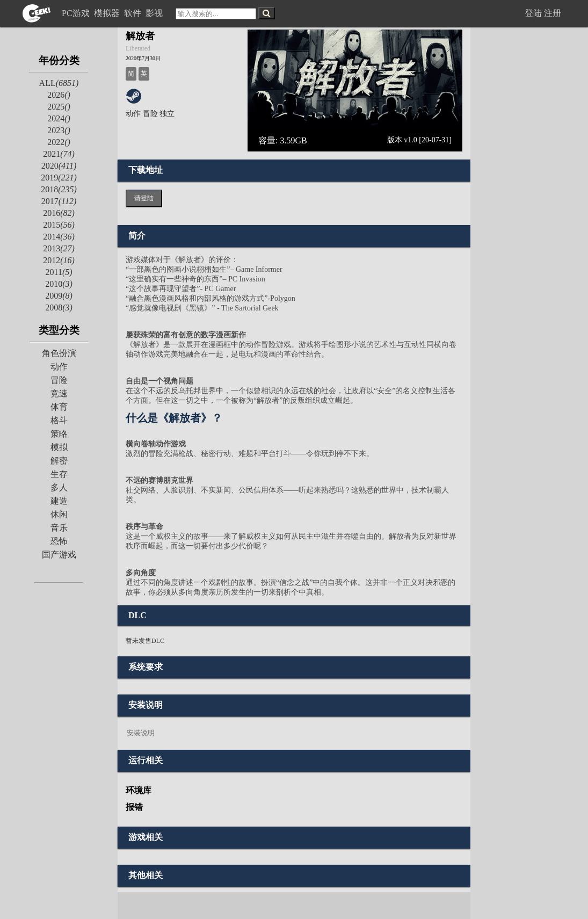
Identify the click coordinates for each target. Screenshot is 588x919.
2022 (59, 142)
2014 (59, 237)
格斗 (59, 420)
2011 (59, 272)
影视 (155, 13)
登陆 (533, 13)
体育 (59, 407)
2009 (59, 296)
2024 (59, 118)
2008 (59, 307)
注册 (553, 13)
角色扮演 (59, 353)
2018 (59, 189)
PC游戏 (77, 13)
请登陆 (144, 198)
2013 (59, 248)
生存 (59, 474)
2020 (59, 166)
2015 (59, 225)
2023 (59, 130)
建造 (59, 501)
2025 (59, 107)
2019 (59, 178)
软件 (134, 13)
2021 (59, 154)
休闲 (59, 514)
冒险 (59, 380)
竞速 (59, 393)
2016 (59, 213)
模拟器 (108, 13)
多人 (59, 487)
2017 (59, 201)
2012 (59, 260)
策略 (59, 434)
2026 (59, 95)
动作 (59, 367)
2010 (59, 284)
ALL (59, 83)
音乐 (59, 528)
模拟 (59, 447)
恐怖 (59, 541)
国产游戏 (59, 555)
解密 (59, 461)
